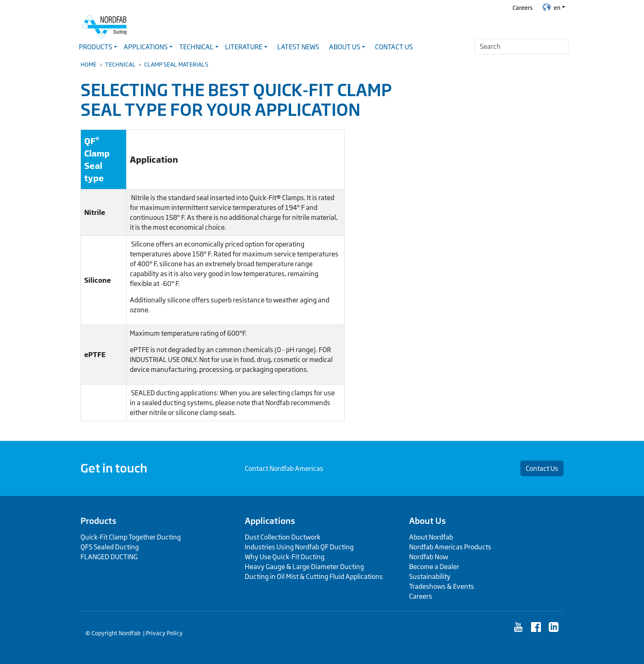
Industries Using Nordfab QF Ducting (299, 547)
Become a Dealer (434, 567)
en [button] (551, 7)
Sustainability (430, 576)
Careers (523, 8)
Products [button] (95, 47)
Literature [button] (244, 47)
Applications (270, 521)
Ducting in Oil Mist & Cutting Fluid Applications (314, 576)
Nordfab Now (429, 557)
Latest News (298, 47)
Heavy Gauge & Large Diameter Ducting (304, 567)
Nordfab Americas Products (450, 547)
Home (89, 64)
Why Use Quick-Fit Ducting (285, 557)
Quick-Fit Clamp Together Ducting (131, 537)
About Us (427, 521)
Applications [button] (146, 47)
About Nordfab (431, 537)
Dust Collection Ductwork (283, 537)
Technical (120, 64)
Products (98, 521)
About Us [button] (345, 47)
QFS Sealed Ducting (110, 547)
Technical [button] (196, 47)
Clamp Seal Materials (176, 64)
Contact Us (394, 47)
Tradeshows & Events (442, 586)
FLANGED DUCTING (109, 557)
